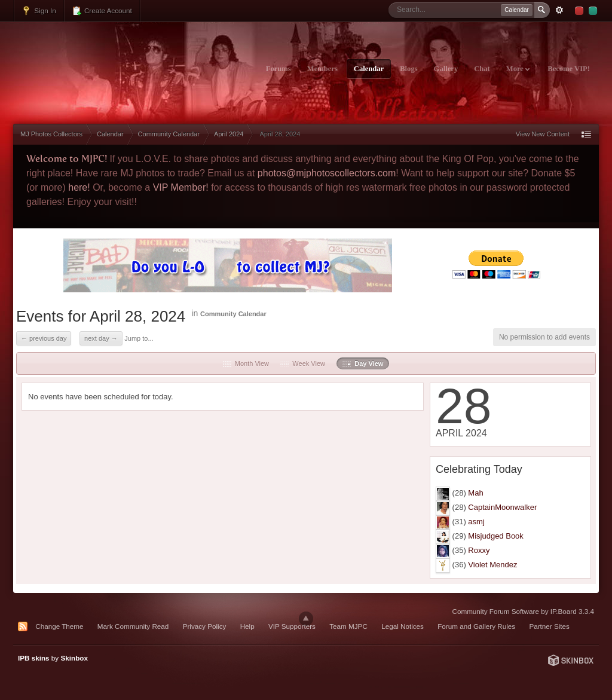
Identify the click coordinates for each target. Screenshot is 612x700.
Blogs (408, 69)
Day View (363, 363)
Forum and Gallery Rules (476, 626)
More (518, 69)
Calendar (369, 69)
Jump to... (139, 338)
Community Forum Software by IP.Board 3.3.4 (523, 611)
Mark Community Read (133, 626)
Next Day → (101, 338)
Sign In (39, 11)
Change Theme (59, 626)
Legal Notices (403, 626)
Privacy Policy (205, 626)
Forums (279, 69)
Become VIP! (569, 69)
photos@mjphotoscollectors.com (327, 173)
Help (247, 626)
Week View (303, 363)
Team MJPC (348, 626)
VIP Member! (181, 187)
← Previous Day (44, 338)
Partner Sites (549, 626)
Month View (246, 363)
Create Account (102, 11)
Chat (482, 69)
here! (79, 187)
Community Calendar (233, 314)
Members (322, 69)
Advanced (559, 10)
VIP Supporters (292, 626)
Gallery (446, 69)
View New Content (543, 134)
